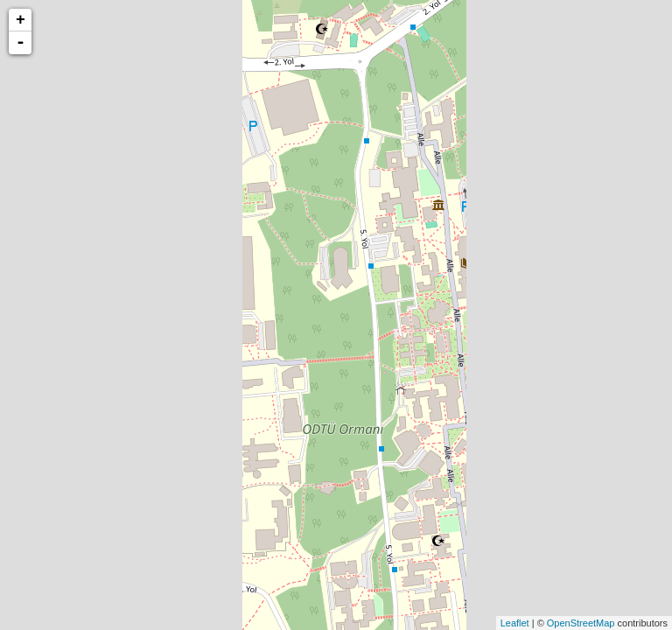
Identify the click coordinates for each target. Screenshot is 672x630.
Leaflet (515, 623)
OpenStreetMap (581, 623)
